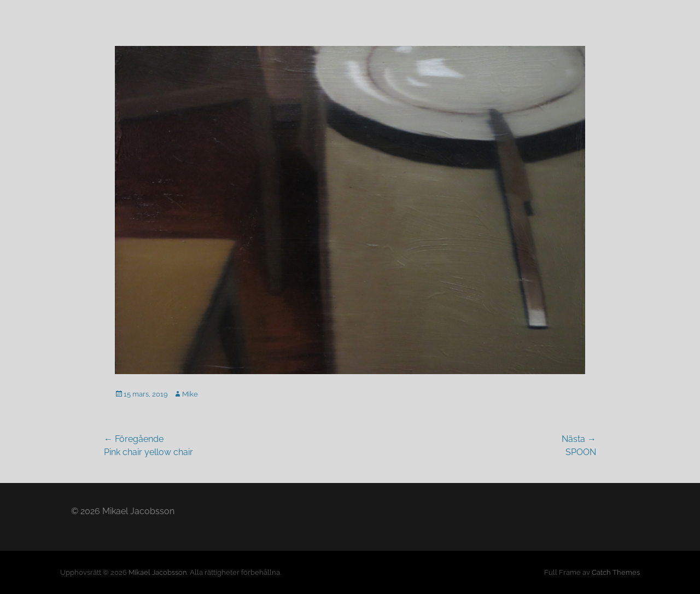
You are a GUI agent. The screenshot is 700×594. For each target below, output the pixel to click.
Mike (190, 394)
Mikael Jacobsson (158, 572)
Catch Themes (616, 572)
